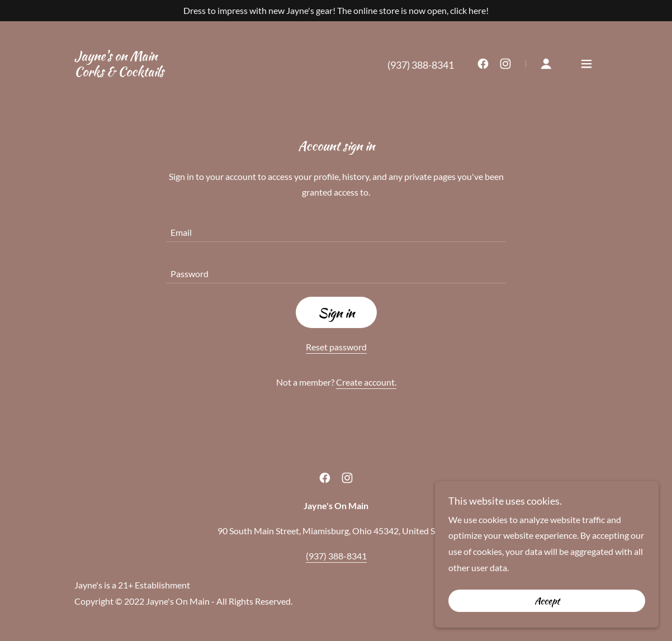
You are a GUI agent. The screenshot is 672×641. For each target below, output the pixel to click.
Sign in (336, 313)
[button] (546, 64)
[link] (119, 72)
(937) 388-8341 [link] (421, 65)
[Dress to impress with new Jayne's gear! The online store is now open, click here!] (336, 11)
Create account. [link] (366, 382)
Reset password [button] (336, 347)
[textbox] (336, 228)
